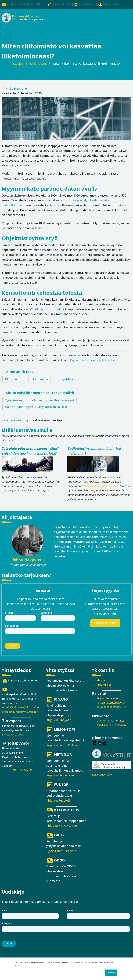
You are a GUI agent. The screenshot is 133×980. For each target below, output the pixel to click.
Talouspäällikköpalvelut (111, 707)
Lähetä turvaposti (13, 735)
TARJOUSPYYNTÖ (105, 623)
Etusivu (18, 64)
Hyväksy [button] (111, 973)
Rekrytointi (110, 4)
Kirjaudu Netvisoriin (60, 775)
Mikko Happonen (17, 88)
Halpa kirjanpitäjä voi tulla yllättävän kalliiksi (36, 407)
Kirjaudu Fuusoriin (59, 800)
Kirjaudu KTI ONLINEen (62, 826)
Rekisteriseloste (102, 775)
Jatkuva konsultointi (47, 309)
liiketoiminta (40, 379)
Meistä (101, 680)
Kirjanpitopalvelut (108, 698)
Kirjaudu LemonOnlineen (63, 745)
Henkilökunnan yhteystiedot (20, 712)
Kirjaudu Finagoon (59, 720)
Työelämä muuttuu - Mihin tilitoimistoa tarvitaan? (40, 400)
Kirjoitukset (87, 4)
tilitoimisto (13, 379)
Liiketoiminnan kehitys (110, 721)
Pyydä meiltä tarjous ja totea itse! (93, 360)
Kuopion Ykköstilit (25, 16)
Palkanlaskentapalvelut (111, 703)
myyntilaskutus (69, 379)
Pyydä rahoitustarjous (61, 851)
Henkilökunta (62, 4)
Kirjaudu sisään (12, 420)
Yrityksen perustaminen (111, 725)
